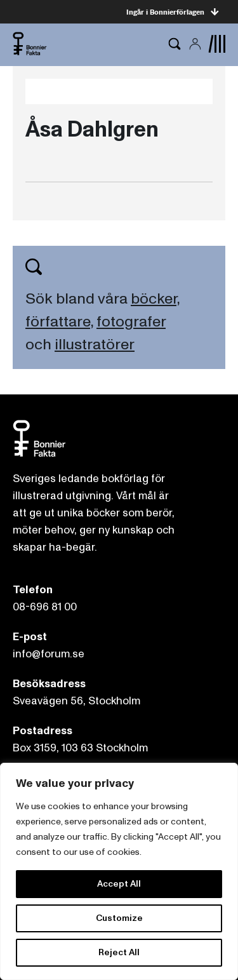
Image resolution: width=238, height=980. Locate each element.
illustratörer (95, 345)
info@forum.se (49, 654)
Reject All (119, 952)
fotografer (131, 322)
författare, (59, 322)
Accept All (119, 884)
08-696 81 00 (45, 607)
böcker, (155, 299)
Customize (119, 918)
